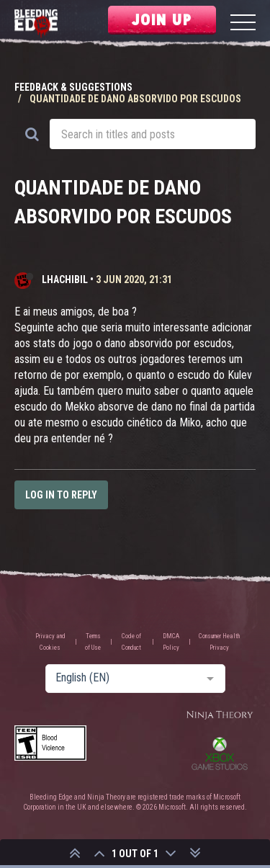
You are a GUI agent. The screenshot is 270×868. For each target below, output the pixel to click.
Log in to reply (61, 495)
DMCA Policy (171, 642)
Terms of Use (93, 642)
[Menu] (243, 24)
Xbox (220, 753)
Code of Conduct (131, 642)
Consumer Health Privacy (219, 642)
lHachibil (65, 279)
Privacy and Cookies (50, 642)
